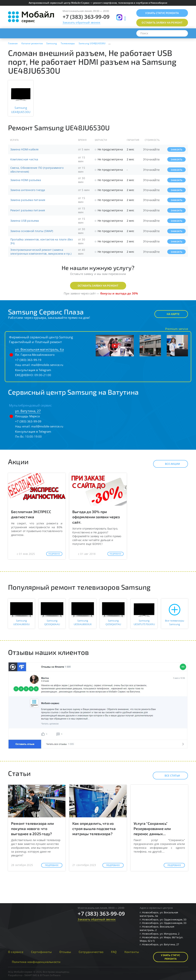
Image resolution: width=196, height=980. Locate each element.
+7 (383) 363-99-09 (86, 17)
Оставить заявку (162, 23)
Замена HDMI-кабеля (24, 149)
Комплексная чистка (24, 159)
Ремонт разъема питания (28, 210)
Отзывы (65, 952)
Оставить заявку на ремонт (98, 286)
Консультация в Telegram (33, 370)
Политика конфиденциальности (36, 962)
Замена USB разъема (25, 221)
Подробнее (54, 554)
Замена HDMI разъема (26, 180)
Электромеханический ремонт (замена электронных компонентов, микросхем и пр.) (41, 252)
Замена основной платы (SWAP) (32, 231)
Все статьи (169, 776)
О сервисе (16, 952)
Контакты (132, 952)
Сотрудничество (91, 952)
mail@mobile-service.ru (47, 365)
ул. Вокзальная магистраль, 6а (39, 349)
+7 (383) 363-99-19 (28, 360)
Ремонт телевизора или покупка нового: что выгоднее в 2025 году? (32, 829)
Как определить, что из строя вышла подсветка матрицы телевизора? (94, 829)
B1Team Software (50, 975)
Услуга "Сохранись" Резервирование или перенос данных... (152, 829)
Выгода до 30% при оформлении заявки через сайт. (96, 517)
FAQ (114, 952)
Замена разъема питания (28, 200)
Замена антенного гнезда (28, 190)
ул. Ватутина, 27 (28, 411)
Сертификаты (41, 952)
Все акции (169, 464)
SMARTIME (31, 975)
